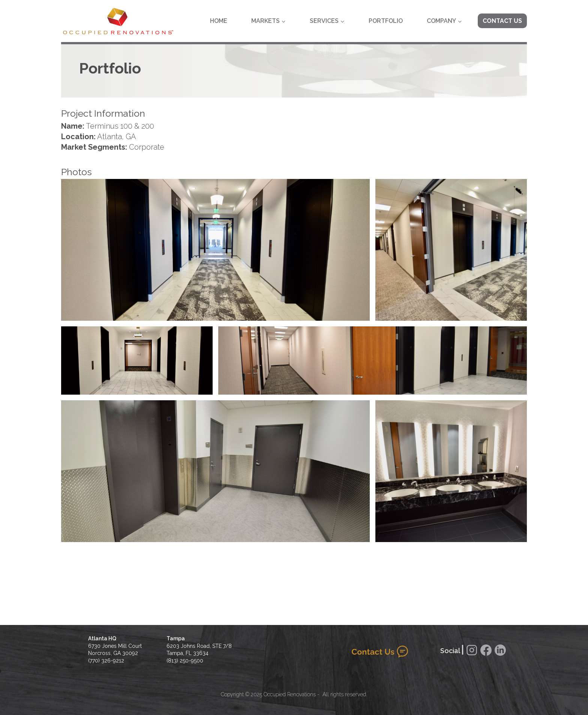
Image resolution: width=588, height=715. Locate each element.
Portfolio (386, 21)
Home (219, 21)
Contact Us (502, 21)
